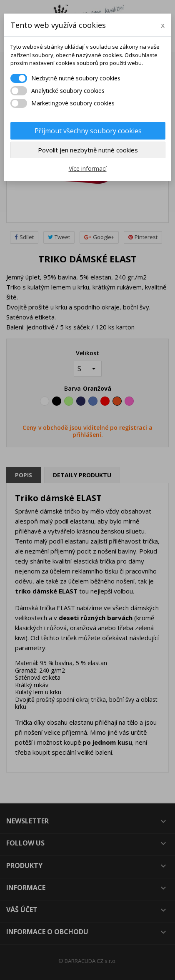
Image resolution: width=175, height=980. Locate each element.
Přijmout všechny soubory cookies (88, 131)
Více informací (88, 168)
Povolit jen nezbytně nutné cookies (88, 150)
